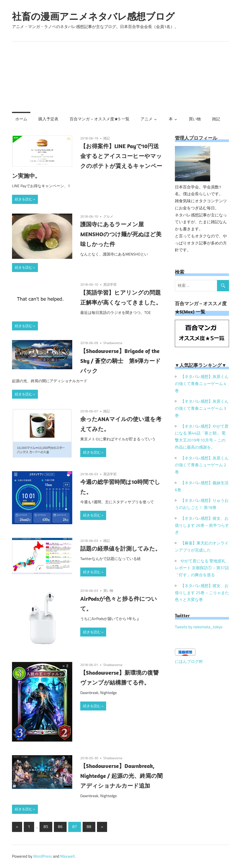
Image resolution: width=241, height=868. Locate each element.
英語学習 (110, 284)
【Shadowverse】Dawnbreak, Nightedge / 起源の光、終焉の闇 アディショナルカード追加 (124, 776)
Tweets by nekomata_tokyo (199, 627)
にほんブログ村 (189, 661)
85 (46, 827)
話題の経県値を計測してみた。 (120, 548)
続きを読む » (25, 199)
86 (60, 827)
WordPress (43, 856)
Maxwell (67, 856)
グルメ (108, 216)
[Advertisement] (120, 77)
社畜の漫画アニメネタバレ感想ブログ (93, 16)
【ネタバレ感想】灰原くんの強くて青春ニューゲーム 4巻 (202, 384)
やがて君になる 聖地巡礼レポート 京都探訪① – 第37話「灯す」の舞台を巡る (202, 568)
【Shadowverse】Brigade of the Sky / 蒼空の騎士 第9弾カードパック (120, 361)
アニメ (147, 119)
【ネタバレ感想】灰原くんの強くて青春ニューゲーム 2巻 (202, 465)
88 (89, 827)
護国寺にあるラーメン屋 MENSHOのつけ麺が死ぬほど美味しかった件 (121, 234)
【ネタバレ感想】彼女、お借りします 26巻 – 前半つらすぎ (202, 525)
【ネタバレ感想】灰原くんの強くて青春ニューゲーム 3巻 (202, 408)
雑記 (216, 119)
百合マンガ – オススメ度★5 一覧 (100, 119)
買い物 (195, 119)
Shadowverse (113, 343)
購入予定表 (48, 119)
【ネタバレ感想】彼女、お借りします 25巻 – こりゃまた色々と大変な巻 (202, 593)
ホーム (21, 119)
